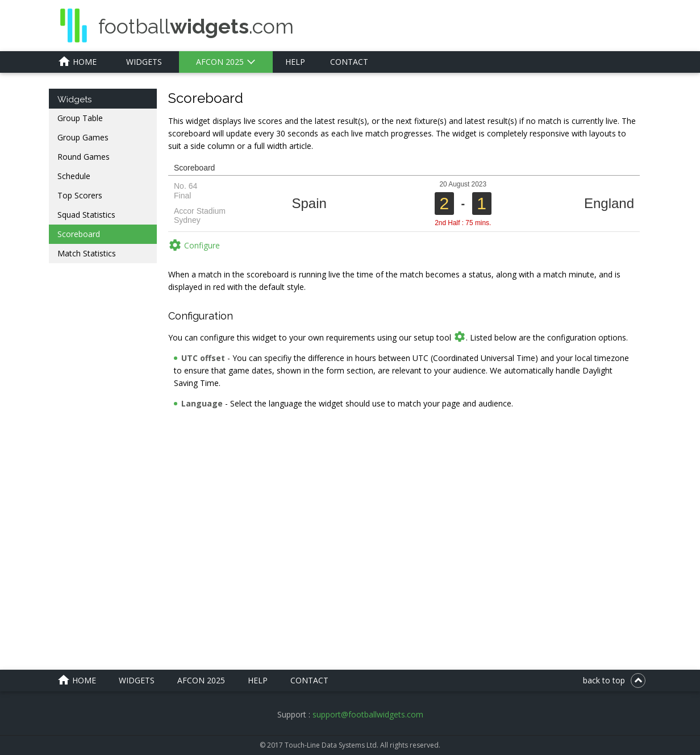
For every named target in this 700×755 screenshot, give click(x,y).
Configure (194, 245)
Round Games (84, 157)
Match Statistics (87, 253)
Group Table (80, 118)
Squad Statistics (86, 215)
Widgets (144, 62)
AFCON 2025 (220, 62)
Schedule (74, 176)
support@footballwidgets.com (368, 714)
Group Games (83, 137)
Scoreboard (79, 234)
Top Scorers (80, 195)
